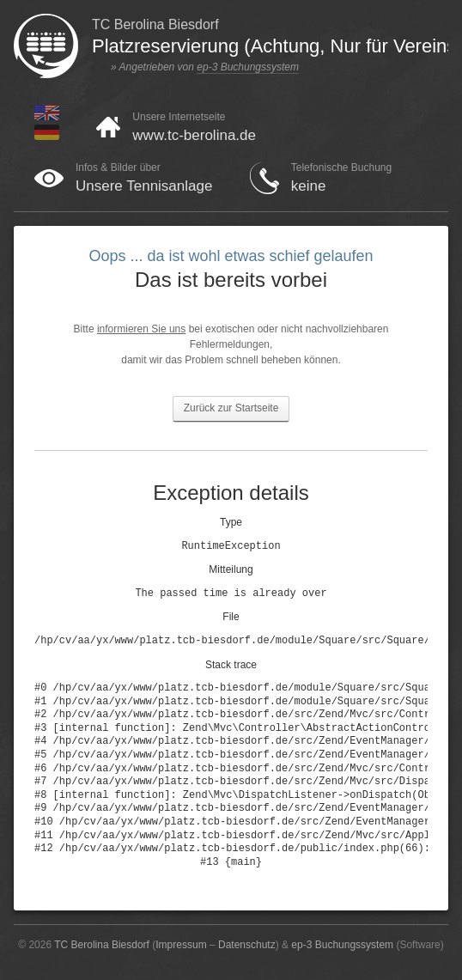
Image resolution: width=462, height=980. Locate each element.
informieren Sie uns (141, 329)
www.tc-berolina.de (194, 135)
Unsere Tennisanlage (144, 186)
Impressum (181, 945)
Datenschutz (247, 945)
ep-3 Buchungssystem (248, 67)
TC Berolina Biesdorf (102, 945)
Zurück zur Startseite (231, 408)
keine (309, 186)
